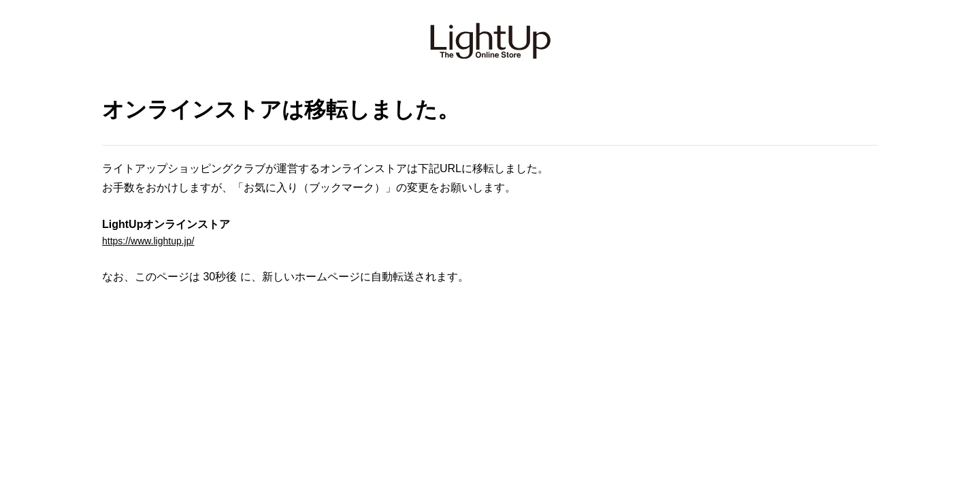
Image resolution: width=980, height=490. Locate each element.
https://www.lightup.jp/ (155, 243)
